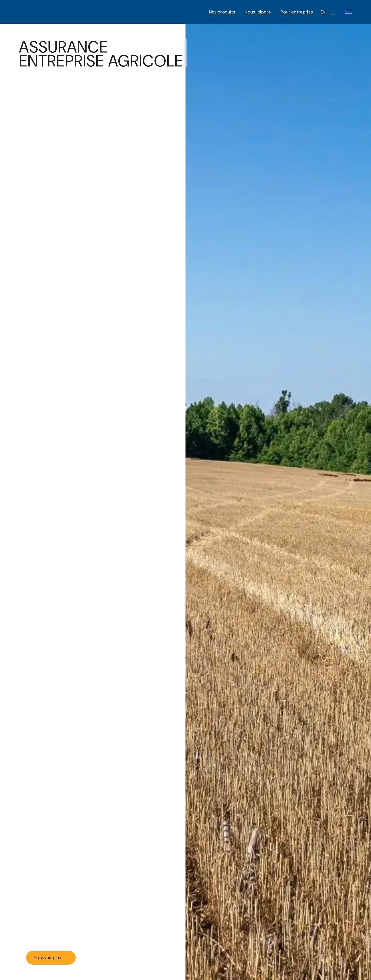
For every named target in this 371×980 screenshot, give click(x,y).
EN (323, 12)
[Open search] (333, 12)
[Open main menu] (349, 12)
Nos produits (222, 12)
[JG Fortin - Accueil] (57, 12)
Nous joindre (258, 12)
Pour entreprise (297, 12)
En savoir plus (51, 958)
